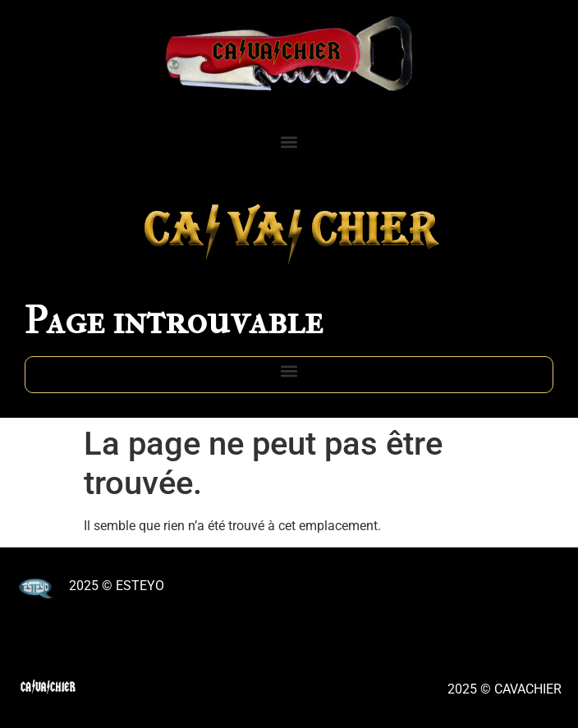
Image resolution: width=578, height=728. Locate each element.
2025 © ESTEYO (117, 586)
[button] (289, 142)
